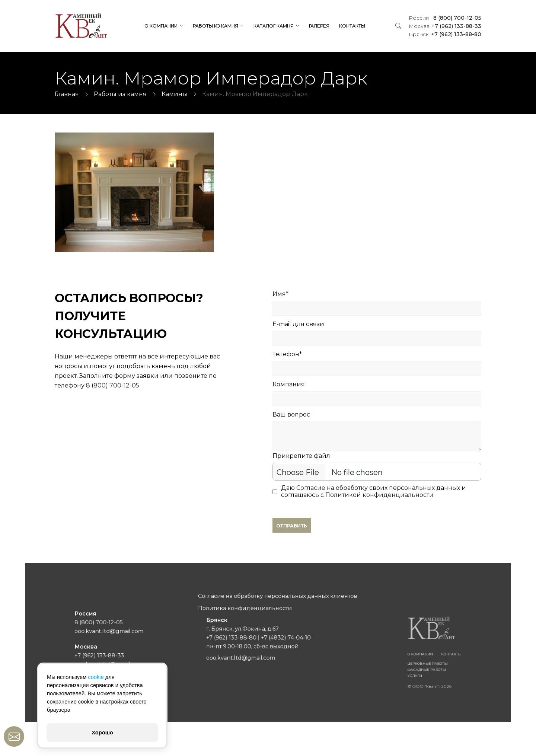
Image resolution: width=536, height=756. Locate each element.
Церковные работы (381, 657)
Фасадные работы (381, 661)
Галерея (319, 26)
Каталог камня (274, 26)
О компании (161, 26)
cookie (96, 677)
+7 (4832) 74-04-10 (280, 639)
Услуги (372, 666)
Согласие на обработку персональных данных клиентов (275, 609)
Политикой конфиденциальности (379, 495)
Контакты (352, 26)
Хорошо (102, 733)
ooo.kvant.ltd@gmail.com (155, 634)
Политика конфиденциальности (251, 618)
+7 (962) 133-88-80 (445, 34)
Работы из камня (216, 26)
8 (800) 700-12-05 (445, 18)
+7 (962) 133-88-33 (445, 26)
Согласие (311, 488)
